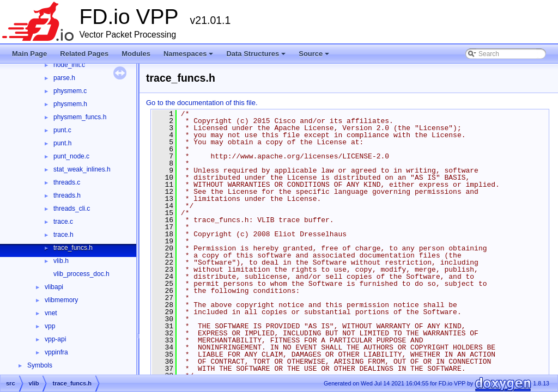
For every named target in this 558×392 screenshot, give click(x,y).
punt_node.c (71, 156)
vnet (51, 313)
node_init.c (69, 65)
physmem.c (70, 91)
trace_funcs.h (73, 248)
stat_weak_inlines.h (82, 169)
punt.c (62, 130)
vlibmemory (61, 300)
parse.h (64, 78)
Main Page (29, 54)
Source (315, 57)
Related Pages (84, 54)
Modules (136, 54)
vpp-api (55, 339)
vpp (50, 326)
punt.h (62, 143)
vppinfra (56, 352)
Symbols (40, 365)
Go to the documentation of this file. (202, 103)
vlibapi (54, 287)
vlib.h (61, 261)
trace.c (63, 222)
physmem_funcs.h (80, 117)
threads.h (67, 195)
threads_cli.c (72, 209)
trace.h (63, 235)
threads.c (67, 182)
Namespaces (189, 57)
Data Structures (257, 57)
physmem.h (70, 104)
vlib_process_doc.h (81, 274)
